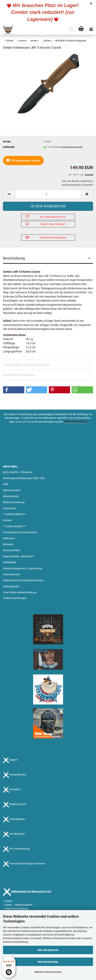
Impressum (9, 508)
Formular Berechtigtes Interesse (27, 863)
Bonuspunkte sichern (23, 160)
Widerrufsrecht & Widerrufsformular (23, 580)
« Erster (9, 41)
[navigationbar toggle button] (91, 30)
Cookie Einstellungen (15, 598)
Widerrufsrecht (17, 804)
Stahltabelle (10, 562)
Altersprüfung (11, 496)
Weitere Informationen (48, 972)
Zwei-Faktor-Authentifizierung (20, 592)
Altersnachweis (12, 490)
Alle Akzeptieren (48, 950)
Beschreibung (14, 258)
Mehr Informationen (75, 422)
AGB (5, 484)
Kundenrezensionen (19, 375)
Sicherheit (15, 789)
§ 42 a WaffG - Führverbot (18, 472)
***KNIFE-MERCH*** (15, 514)
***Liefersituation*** (15, 526)
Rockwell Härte (12, 550)
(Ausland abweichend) (71, 147)
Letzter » (48, 41)
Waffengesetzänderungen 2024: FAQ (24, 478)
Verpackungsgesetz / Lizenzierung (22, 568)
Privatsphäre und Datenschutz (20, 532)
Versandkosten (12, 574)
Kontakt (7, 520)
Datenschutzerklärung (15, 942)
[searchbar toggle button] (71, 30)
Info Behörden (17, 834)
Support (13, 760)
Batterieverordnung (14, 502)
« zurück (22, 41)
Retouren (8, 544)
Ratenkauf (9, 538)
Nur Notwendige (48, 962)
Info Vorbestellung (19, 849)
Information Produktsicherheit (27, 365)
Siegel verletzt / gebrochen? (19, 556)
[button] (9, 194)
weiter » (35, 41)
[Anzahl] (48, 194)
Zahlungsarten (11, 586)
